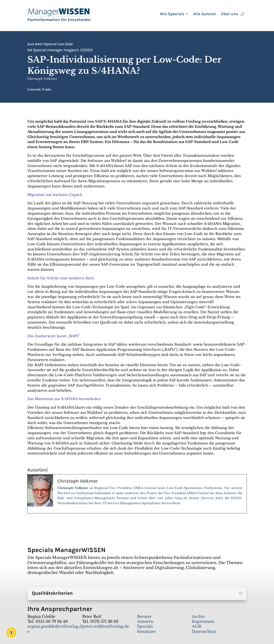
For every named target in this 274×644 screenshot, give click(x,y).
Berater (144, 617)
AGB (197, 626)
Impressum (203, 621)
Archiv (198, 617)
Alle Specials (172, 14)
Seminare (146, 632)
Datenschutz (204, 632)
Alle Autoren (205, 14)
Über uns (230, 14)
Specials (145, 626)
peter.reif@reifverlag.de (106, 626)
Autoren (145, 621)
